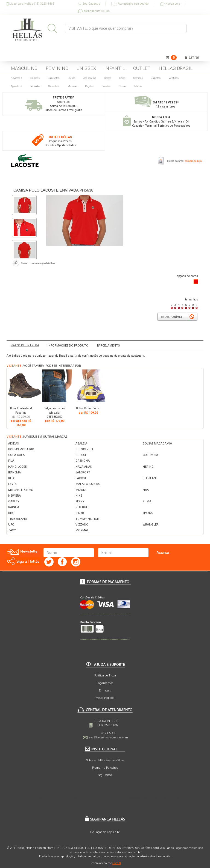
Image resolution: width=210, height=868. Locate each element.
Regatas (89, 86)
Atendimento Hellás (94, 11)
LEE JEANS (150, 478)
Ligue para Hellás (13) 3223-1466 (30, 4)
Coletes (106, 86)
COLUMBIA (150, 455)
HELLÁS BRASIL (176, 68)
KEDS (12, 478)
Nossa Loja (170, 4)
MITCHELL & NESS (21, 490)
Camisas (138, 78)
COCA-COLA (16, 455)
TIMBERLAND (18, 519)
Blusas (122, 86)
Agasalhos (16, 86)
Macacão (72, 86)
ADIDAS (13, 444)
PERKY (80, 501)
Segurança (105, 775)
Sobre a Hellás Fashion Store (105, 760)
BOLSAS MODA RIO (21, 449)
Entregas (105, 690)
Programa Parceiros (105, 768)
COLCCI (81, 455)
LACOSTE (82, 478)
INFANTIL (115, 68)
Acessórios (90, 78)
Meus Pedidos (105, 698)
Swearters (54, 86)
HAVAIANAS (84, 467)
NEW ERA (14, 496)
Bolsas (71, 78)
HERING (148, 467)
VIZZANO (82, 525)
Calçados (35, 78)
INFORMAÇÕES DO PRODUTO (68, 346)
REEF (12, 513)
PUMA (147, 501)
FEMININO (57, 68)
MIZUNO (81, 490)
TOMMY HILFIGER (88, 519)
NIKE (79, 496)
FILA (11, 461)
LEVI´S (12, 484)
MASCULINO (24, 68)
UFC (11, 525)
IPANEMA (14, 472)
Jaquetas (156, 78)
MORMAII (82, 530)
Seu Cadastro (89, 4)
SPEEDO (148, 513)
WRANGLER (151, 525)
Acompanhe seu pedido (130, 4)
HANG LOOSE (17, 467)
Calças (108, 78)
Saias (122, 78)
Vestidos (174, 78)
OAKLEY (14, 501)
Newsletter (23, 552)
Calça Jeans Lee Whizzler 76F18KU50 (55, 412)
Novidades (16, 78)
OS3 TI (117, 863)
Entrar (192, 57)
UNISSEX (86, 68)
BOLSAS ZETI (84, 449)
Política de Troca (105, 675)
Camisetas (54, 78)
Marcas (138, 86)
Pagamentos (105, 683)
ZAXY (12, 530)
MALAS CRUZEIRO (88, 484)
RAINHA (14, 507)
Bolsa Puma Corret (88, 408)
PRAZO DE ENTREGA (25, 345)
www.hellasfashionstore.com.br (119, 852)
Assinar (163, 553)
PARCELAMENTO (109, 346)
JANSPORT (83, 472)
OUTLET (142, 68)
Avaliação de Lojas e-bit (105, 832)
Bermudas (35, 86)
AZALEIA (81, 444)
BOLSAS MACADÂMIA (157, 444)
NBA (146, 490)
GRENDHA (83, 461)
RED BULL (82, 507)
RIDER (80, 513)
